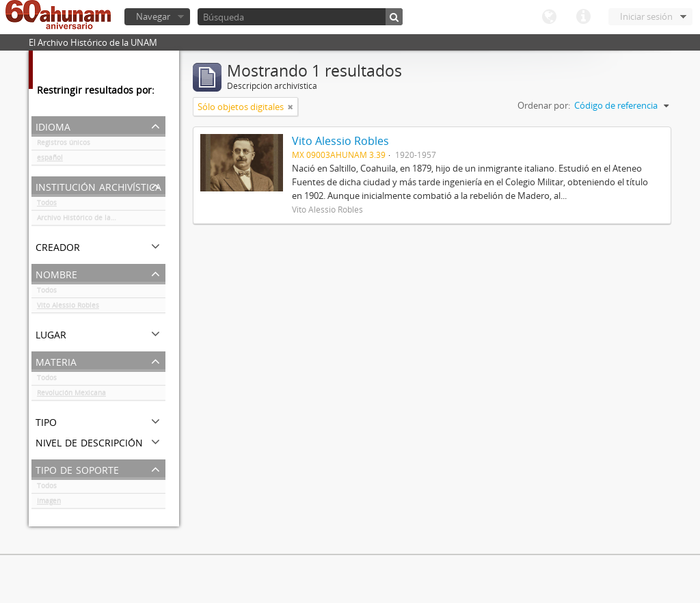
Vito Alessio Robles (68, 308)
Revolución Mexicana (71, 395)
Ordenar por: (544, 105)
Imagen (49, 503)
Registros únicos (64, 145)
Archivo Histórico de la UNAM (85, 220)
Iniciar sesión (646, 16)
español (50, 160)
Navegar (153, 16)
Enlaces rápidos (583, 17)
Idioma (549, 17)
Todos (47, 205)
